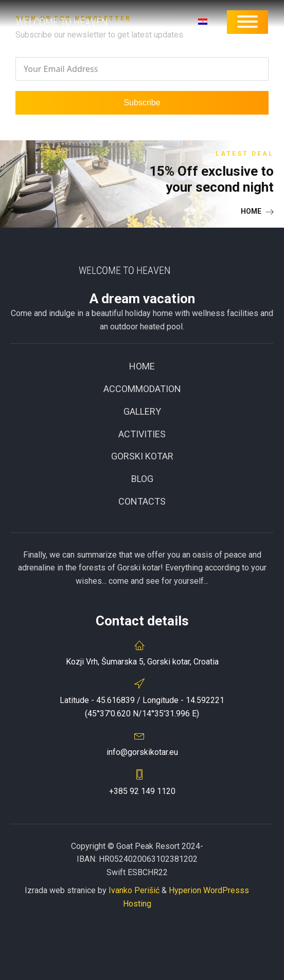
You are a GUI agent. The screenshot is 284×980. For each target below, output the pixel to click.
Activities (142, 434)
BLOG (142, 479)
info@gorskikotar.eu (142, 752)
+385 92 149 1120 (142, 791)
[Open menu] (247, 22)
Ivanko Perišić (134, 890)
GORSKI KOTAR (142, 456)
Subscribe (142, 103)
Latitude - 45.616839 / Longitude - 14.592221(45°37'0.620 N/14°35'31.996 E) (142, 707)
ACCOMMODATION (142, 389)
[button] (257, 211)
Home (142, 366)
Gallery (142, 411)
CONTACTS (142, 501)
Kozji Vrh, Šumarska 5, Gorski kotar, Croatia (142, 662)
